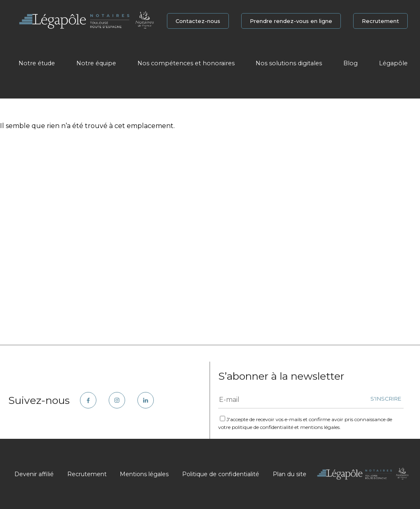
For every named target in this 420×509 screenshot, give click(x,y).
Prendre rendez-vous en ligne (291, 21)
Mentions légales (144, 474)
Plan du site (290, 474)
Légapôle (393, 63)
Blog (350, 63)
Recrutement (380, 21)
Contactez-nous (198, 21)
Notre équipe (96, 63)
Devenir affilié (34, 474)
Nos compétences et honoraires (186, 63)
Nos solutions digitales (289, 63)
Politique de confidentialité (221, 474)
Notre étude (37, 63)
